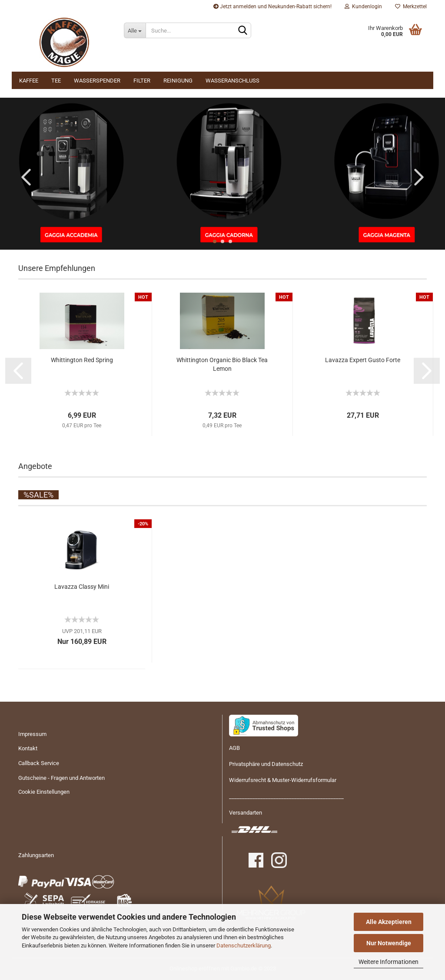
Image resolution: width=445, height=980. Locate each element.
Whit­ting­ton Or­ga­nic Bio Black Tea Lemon (222, 364)
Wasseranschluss (232, 81)
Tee (56, 81)
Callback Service (39, 763)
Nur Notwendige (389, 943)
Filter (142, 81)
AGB (234, 748)
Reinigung (178, 81)
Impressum (32, 734)
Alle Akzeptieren (389, 922)
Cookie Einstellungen (44, 792)
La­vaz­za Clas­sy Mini (82, 587)
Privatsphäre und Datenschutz (266, 764)
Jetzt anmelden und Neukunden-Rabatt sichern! (272, 7)
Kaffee (29, 81)
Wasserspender (97, 81)
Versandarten (246, 813)
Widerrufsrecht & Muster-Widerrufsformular (283, 780)
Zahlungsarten (36, 855)
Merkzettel (411, 7)
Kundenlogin (363, 7)
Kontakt (28, 748)
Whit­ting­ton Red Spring (82, 360)
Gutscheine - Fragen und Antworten (61, 778)
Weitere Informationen (389, 962)
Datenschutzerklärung (244, 945)
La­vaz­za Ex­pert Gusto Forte (363, 360)
